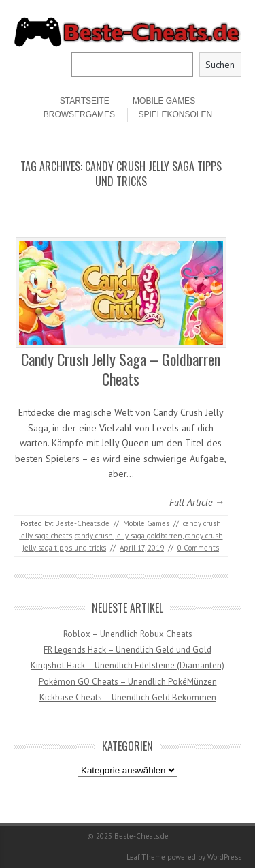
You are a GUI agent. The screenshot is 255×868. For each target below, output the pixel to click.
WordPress (224, 857)
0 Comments (198, 548)
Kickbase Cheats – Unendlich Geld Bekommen (128, 697)
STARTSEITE (85, 101)
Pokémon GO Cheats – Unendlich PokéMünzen (128, 682)
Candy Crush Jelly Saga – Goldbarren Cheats (121, 369)
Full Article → (197, 502)
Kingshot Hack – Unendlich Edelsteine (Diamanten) (128, 665)
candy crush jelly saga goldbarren (129, 536)
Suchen (220, 65)
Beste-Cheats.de (82, 523)
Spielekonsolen (175, 114)
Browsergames (79, 114)
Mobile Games (164, 101)
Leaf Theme (146, 857)
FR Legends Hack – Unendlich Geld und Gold (128, 650)
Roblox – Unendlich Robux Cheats (128, 634)
